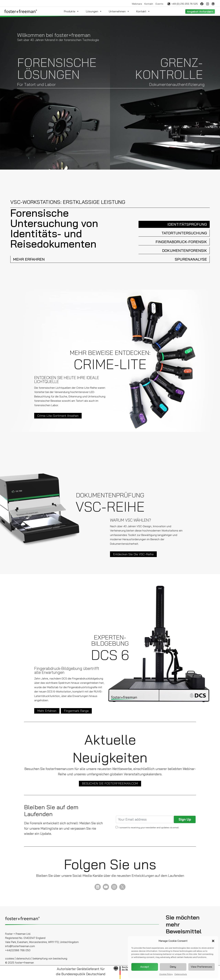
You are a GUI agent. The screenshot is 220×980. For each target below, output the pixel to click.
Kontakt (149, 4)
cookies (10, 958)
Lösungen (94, 11)
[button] (213, 941)
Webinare (137, 4)
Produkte (71, 11)
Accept (145, 967)
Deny (173, 967)
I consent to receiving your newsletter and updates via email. (149, 827)
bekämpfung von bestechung (50, 958)
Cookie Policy (166, 974)
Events (159, 4)
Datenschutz (181, 974)
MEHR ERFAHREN (29, 259)
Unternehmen (119, 11)
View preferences (201, 967)
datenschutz (24, 958)
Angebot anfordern (200, 11)
